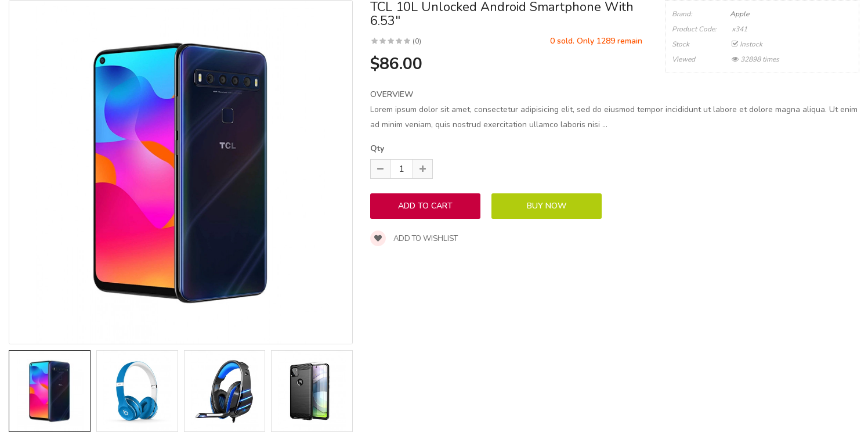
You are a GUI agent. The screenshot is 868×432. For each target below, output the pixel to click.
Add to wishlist (414, 239)
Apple (739, 14)
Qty (377, 148)
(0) (417, 41)
